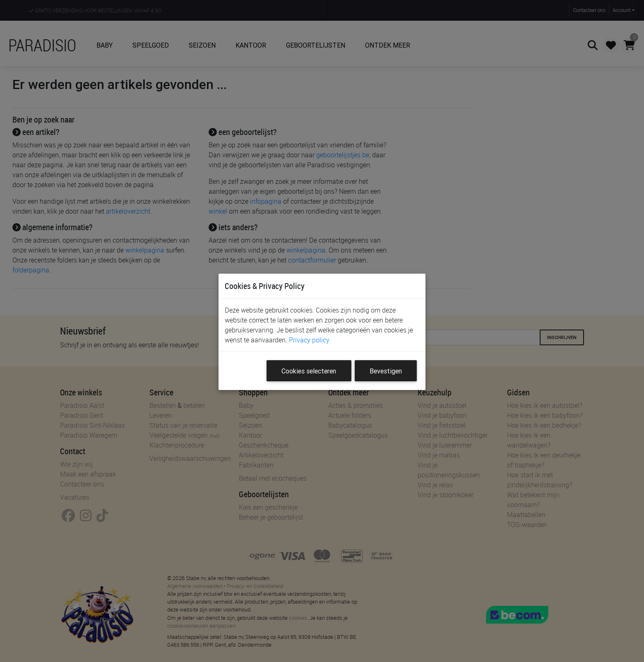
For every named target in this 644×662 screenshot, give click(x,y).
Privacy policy (309, 340)
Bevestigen (386, 371)
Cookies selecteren (309, 371)
